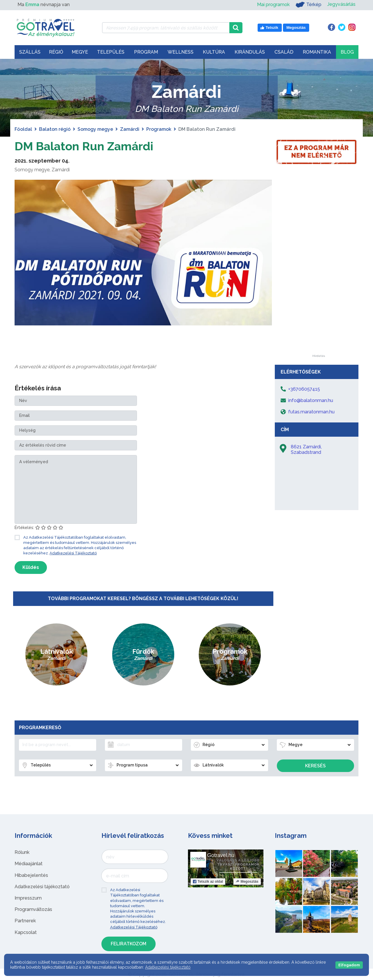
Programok (159, 129)
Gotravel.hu (221, 855)
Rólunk (22, 852)
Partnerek (25, 921)
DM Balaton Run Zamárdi (84, 146)
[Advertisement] (319, 267)
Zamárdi (130, 129)
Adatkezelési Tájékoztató (73, 553)
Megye (80, 52)
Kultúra (214, 52)
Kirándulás (250, 52)
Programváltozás (33, 909)
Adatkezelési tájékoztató (42, 887)
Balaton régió (55, 129)
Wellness (181, 52)
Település (111, 52)
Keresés (315, 766)
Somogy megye (95, 129)
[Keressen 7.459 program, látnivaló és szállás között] (166, 28)
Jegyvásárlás (341, 5)
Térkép (308, 5)
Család (284, 52)
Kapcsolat (26, 932)
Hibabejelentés (31, 875)
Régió (56, 52)
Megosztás (247, 882)
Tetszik (208, 882)
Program (146, 52)
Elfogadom (349, 965)
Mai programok (273, 5)
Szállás (30, 52)
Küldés (31, 567)
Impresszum (28, 898)
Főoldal (23, 129)
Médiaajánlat (29, 864)
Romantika (317, 52)
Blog (347, 52)
